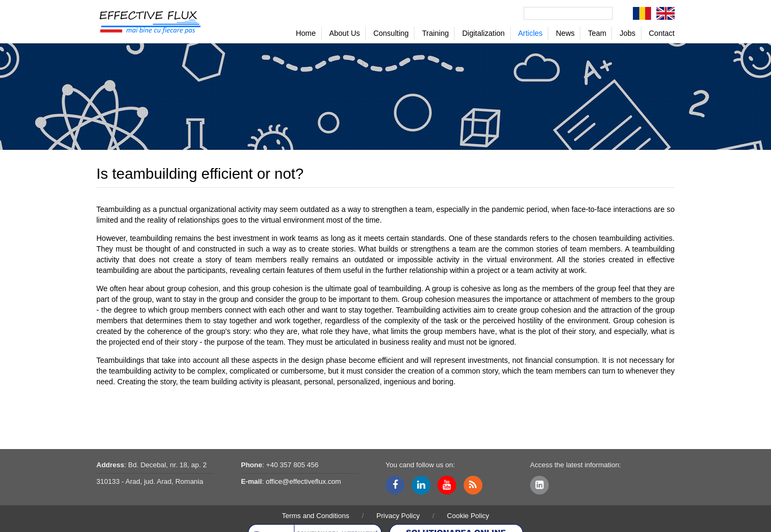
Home (305, 33)
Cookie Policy (468, 516)
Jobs (628, 33)
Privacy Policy (398, 516)
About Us (345, 33)
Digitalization (483, 33)
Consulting (391, 33)
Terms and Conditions (315, 516)
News (565, 33)
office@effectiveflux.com (303, 481)
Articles (530, 33)
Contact (662, 33)
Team (597, 33)
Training (435, 33)
